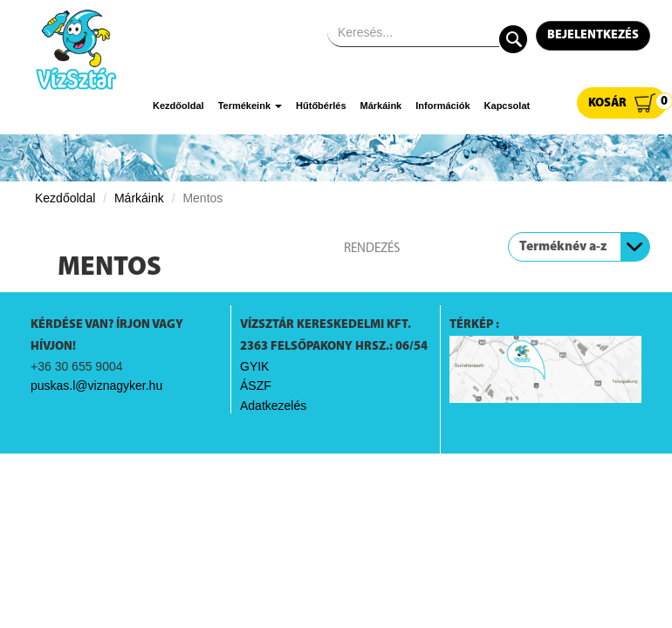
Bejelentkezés (593, 35)
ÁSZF (256, 386)
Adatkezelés (273, 406)
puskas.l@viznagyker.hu (96, 386)
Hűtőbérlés (321, 106)
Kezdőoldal (178, 106)
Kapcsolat (507, 106)
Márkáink (381, 106)
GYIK (254, 366)
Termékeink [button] (250, 106)
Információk (442, 106)
